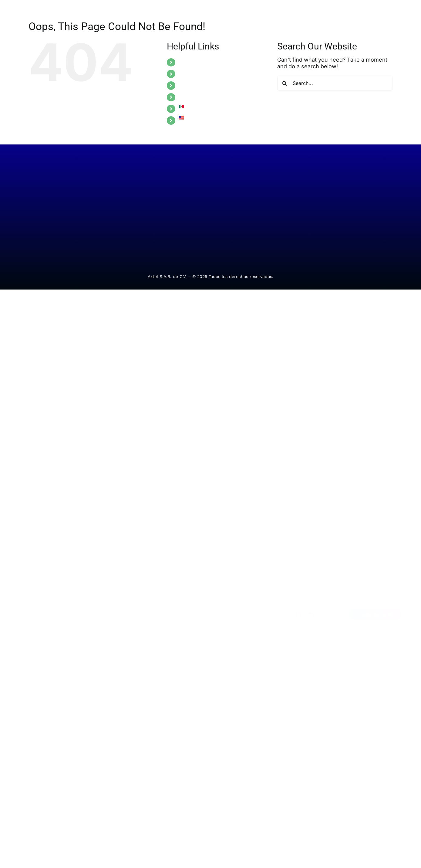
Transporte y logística (113, 608)
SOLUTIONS (192, 62)
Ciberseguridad (43, 595)
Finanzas (100, 570)
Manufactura (104, 582)
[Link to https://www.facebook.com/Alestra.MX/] (360, 555)
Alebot (161, 609)
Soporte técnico (171, 570)
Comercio (101, 595)
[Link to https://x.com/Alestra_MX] (371, 555)
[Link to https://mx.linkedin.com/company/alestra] (350, 555)
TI (29, 570)
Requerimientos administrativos (171, 590)
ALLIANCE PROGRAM (203, 97)
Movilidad (37, 608)
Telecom (36, 582)
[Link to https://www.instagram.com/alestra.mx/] (381, 555)
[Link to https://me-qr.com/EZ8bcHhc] (391, 555)
